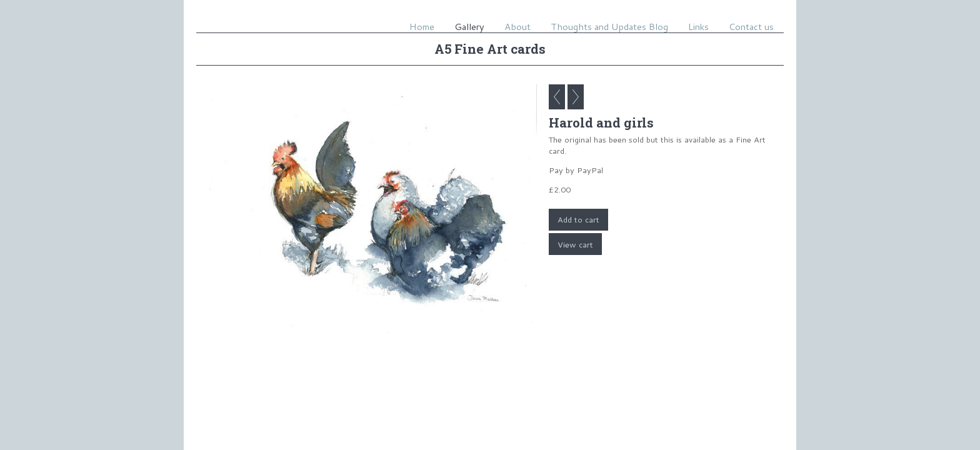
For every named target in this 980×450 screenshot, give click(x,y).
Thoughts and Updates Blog (609, 27)
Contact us (751, 27)
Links (698, 27)
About (517, 27)
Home (422, 27)
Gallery (469, 27)
